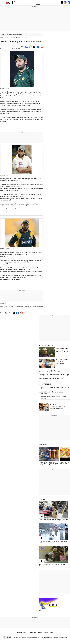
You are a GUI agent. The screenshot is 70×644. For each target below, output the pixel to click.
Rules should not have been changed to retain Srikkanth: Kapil (63, 350)
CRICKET (38, 3)
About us (52, 637)
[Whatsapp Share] (30, 47)
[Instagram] (65, 2)
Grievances (65, 637)
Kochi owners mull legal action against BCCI (52, 378)
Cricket (6, 37)
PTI (5, 46)
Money (46, 633)
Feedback (47, 637)
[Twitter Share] (34, 47)
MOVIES (33, 3)
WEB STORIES (44, 445)
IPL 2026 (42, 610)
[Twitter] (62, 2)
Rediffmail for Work (22, 633)
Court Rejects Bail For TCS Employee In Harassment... (58, 408)
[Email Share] (26, 47)
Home (2, 37)
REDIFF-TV (53, 3)
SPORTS (42, 3)
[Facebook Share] (38, 47)
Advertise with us (26, 637)
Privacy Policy (40, 637)
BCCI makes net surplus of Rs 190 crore (51, 371)
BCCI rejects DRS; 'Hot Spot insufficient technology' (54, 375)
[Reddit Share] (42, 47)
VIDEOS (42, 499)
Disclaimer (33, 637)
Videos (51, 633)
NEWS (24, 3)
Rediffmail (40, 633)
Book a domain (32, 633)
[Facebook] (69, 2)
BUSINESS (29, 3)
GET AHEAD (47, 3)
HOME (21, 3)
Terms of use (58, 637)
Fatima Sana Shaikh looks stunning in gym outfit (53, 520)
